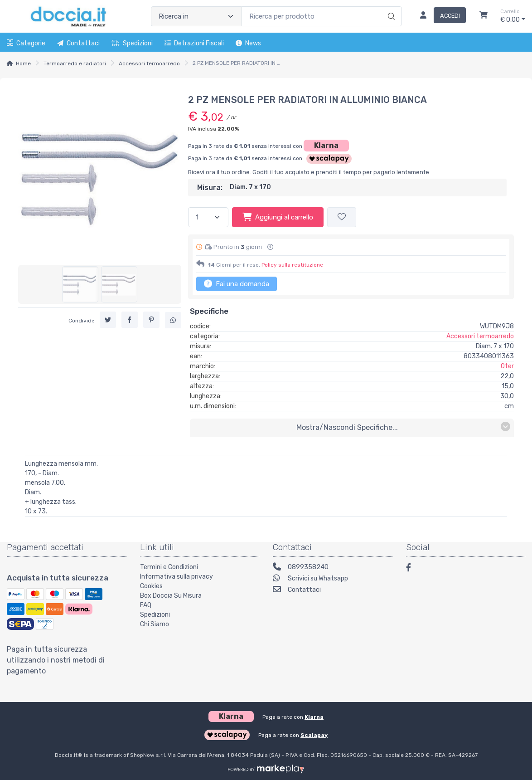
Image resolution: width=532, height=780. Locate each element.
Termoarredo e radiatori (75, 63)
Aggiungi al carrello (278, 217)
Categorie (26, 43)
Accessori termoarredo (149, 63)
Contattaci (78, 43)
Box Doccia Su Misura (171, 596)
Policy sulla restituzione (292, 265)
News (248, 43)
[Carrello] (484, 16)
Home (23, 63)
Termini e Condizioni (169, 567)
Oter (507, 366)
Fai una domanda (237, 283)
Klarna (326, 145)
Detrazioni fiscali (194, 43)
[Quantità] (208, 217)
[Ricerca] (390, 7)
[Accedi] (439, 16)
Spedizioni (132, 43)
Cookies (151, 586)
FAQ (146, 605)
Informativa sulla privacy (177, 577)
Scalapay (314, 735)
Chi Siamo (155, 624)
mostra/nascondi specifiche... (403, 427)
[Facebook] (413, 569)
